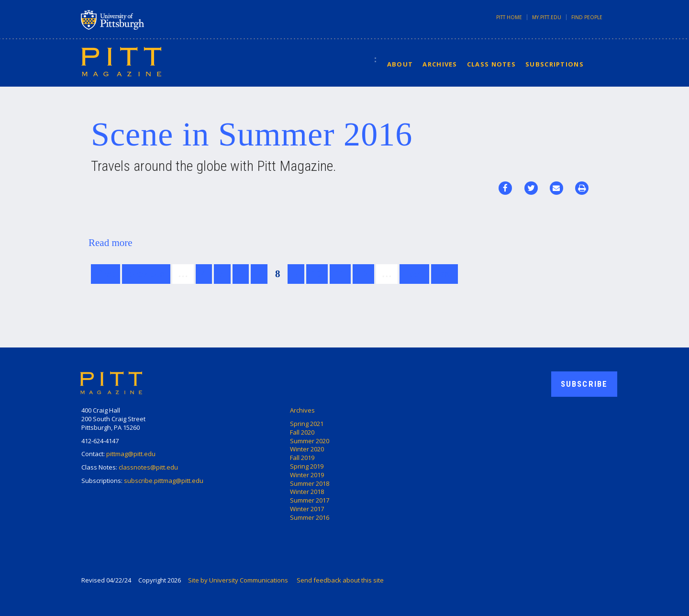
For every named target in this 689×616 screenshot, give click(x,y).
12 (363, 274)
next (415, 274)
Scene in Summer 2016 (252, 134)
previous (146, 274)
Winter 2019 (307, 475)
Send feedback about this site (340, 580)
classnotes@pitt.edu (148, 467)
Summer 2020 (310, 441)
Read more (111, 243)
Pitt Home (509, 17)
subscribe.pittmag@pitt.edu (164, 481)
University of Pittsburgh (150, 20)
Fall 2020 (302, 432)
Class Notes (491, 64)
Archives (440, 64)
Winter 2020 (307, 449)
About (400, 64)
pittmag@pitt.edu (131, 454)
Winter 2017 (307, 509)
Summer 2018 (310, 483)
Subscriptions (555, 64)
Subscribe (584, 384)
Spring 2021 (307, 424)
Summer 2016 (310, 517)
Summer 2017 (310, 500)
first (106, 274)
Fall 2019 (302, 458)
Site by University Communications (238, 580)
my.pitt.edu (547, 17)
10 (317, 274)
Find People (587, 17)
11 (340, 274)
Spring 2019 (307, 466)
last (445, 274)
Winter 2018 (307, 492)
